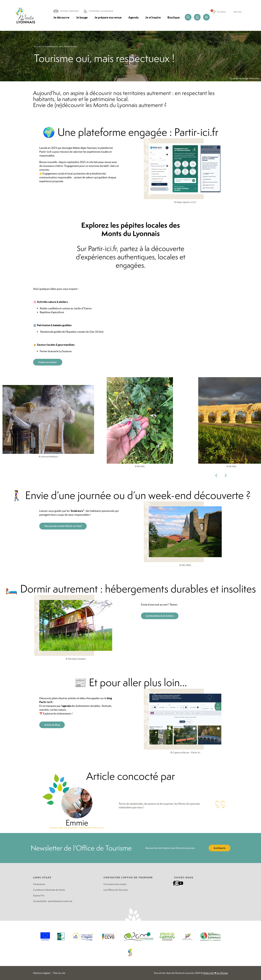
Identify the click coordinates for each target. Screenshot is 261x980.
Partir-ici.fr (46, 152)
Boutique (174, 17)
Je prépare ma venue (108, 17)
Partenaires (39, 884)
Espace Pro (39, 895)
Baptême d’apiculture (52, 312)
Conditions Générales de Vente (49, 890)
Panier (238, 12)
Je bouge (82, 17)
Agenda (133, 17)
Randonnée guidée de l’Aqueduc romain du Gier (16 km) (72, 332)
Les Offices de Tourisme (116, 890)
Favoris (222, 12)
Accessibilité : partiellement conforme (53, 901)
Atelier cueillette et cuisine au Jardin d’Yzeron (66, 308)
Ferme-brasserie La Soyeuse (56, 351)
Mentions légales (42, 973)
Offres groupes (70, 11)
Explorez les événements (57, 713)
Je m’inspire (153, 17)
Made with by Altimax (215, 973)
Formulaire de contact (115, 884)
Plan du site (59, 973)
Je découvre (61, 17)
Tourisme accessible (101, 11)
